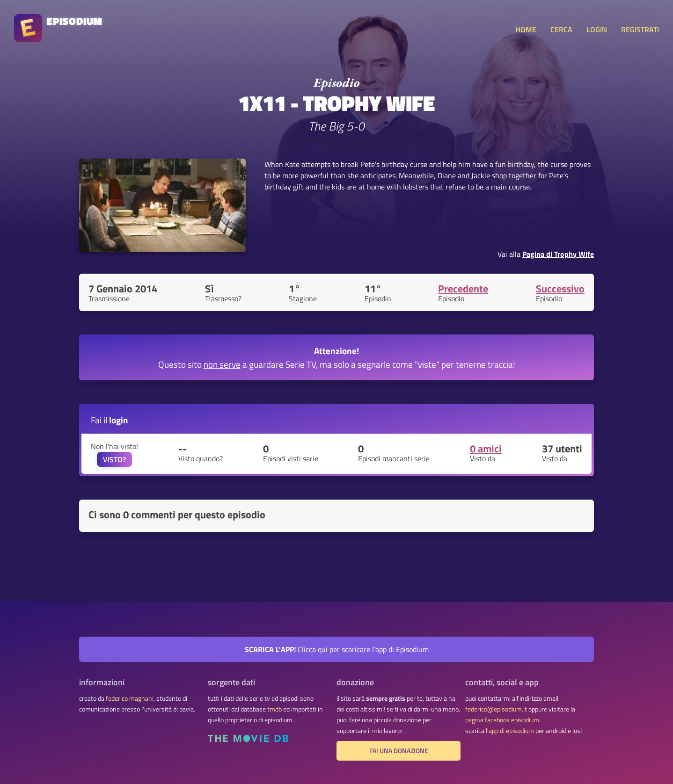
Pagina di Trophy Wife (558, 254)
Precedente (463, 289)
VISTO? (114, 459)
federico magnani (130, 698)
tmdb (274, 709)
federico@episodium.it (496, 709)
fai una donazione (399, 751)
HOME (526, 29)
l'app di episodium (510, 731)
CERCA (561, 29)
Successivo (560, 289)
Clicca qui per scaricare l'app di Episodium (337, 649)
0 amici (486, 449)
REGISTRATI (640, 29)
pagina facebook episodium (502, 720)
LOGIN (597, 29)
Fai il (110, 420)
